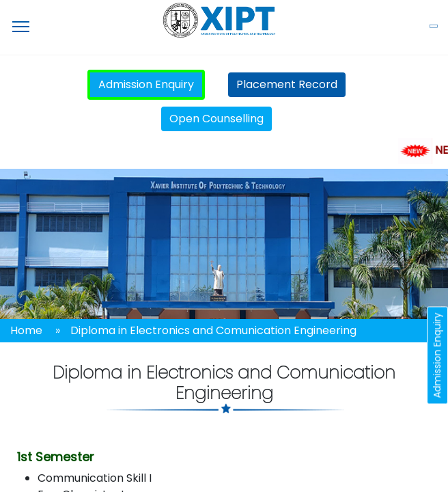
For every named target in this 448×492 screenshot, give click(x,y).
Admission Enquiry (146, 84)
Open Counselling (216, 119)
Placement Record (287, 84)
